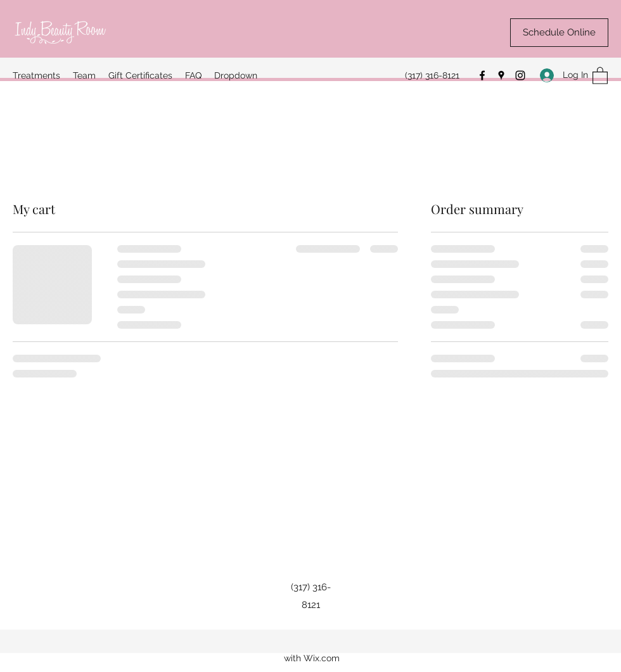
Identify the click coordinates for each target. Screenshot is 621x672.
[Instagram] (520, 75)
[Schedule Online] (559, 33)
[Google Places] (501, 75)
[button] (600, 75)
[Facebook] (482, 75)
